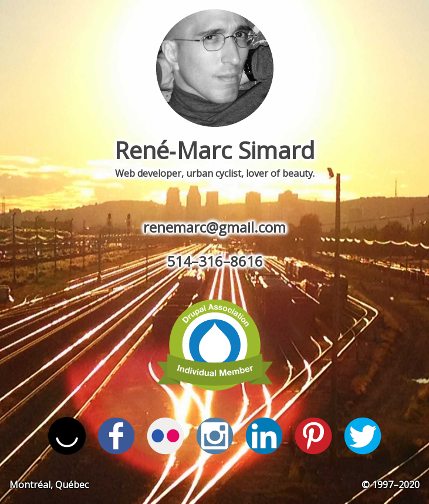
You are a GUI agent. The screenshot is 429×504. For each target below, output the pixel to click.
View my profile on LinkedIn (264, 436)
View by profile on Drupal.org (215, 344)
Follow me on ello (67, 436)
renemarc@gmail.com (214, 227)
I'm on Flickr (165, 436)
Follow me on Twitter (363, 436)
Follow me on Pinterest (313, 436)
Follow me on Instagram (215, 436)
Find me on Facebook (116, 436)
